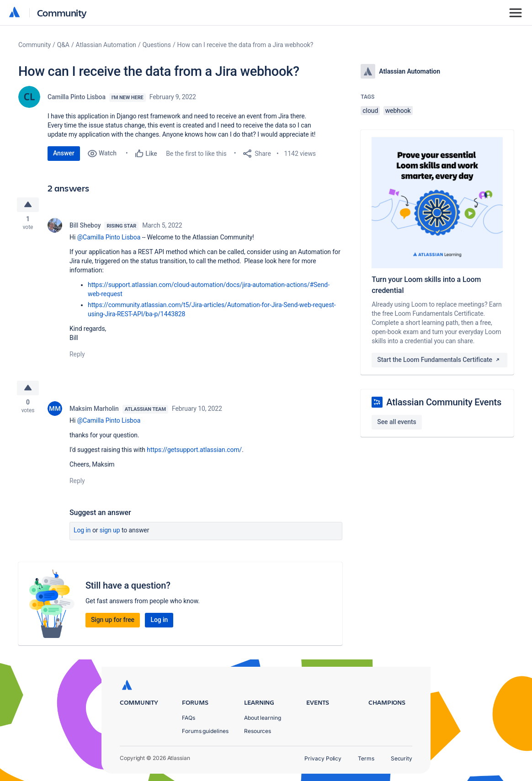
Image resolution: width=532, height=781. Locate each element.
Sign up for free (113, 622)
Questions (157, 45)
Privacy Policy (323, 758)
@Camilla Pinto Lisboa (109, 239)
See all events (396, 422)
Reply (77, 356)
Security (402, 758)
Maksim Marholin (94, 411)
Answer (64, 153)
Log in (82, 533)
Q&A (63, 45)
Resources (258, 731)
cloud (370, 111)
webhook (398, 111)
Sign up (110, 533)
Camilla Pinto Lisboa (77, 97)
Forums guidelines (205, 731)
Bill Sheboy (85, 227)
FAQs (189, 718)
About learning (263, 718)
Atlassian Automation (106, 45)
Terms (366, 758)
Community (62, 13)
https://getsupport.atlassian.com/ (194, 452)
